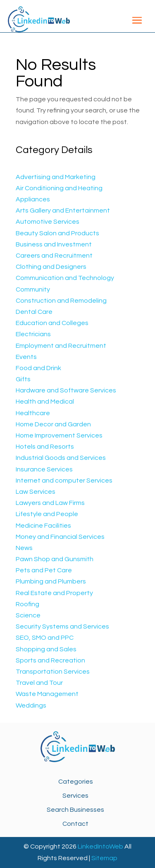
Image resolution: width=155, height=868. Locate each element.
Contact (75, 824)
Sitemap (104, 858)
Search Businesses (75, 810)
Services (75, 796)
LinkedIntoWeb (100, 846)
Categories (76, 782)
